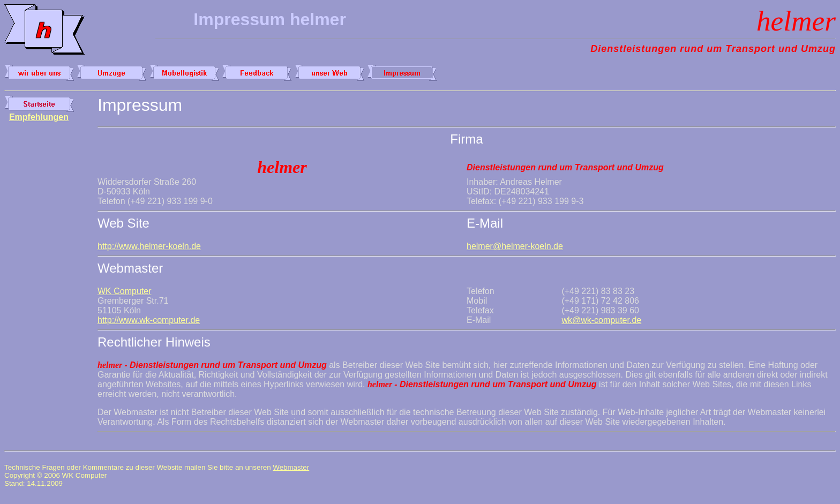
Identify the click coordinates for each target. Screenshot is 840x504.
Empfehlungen (39, 117)
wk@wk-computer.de (601, 320)
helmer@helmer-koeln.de (515, 246)
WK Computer (124, 291)
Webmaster (291, 467)
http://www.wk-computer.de (149, 320)
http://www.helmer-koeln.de (149, 246)
